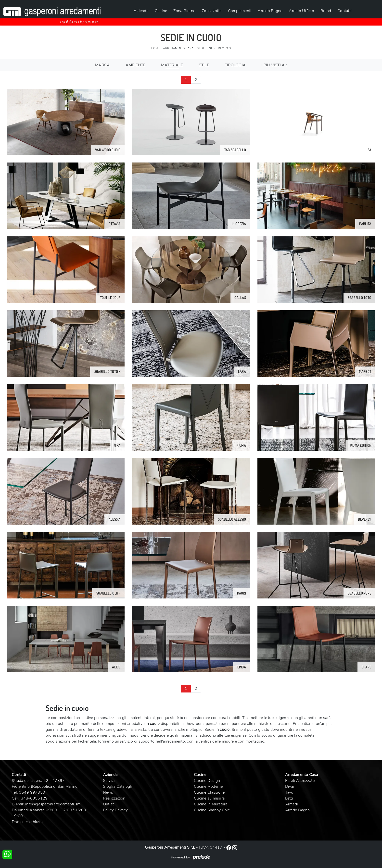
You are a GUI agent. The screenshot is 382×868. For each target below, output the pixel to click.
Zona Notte (212, 11)
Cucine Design (207, 781)
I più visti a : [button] (274, 65)
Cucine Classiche (209, 792)
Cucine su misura (209, 798)
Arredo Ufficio (301, 11)
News (108, 792)
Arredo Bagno (270, 11)
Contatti (344, 11)
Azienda (141, 11)
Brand (326, 11)
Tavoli (290, 792)
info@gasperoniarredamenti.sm (53, 804)
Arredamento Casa (178, 48)
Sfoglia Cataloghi (118, 787)
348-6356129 (34, 798)
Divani (291, 787)
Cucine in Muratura (211, 804)
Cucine (161, 11)
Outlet (108, 804)
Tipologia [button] (235, 65)
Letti (289, 798)
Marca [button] (102, 65)
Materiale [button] (172, 65)
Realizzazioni (115, 798)
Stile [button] (204, 65)
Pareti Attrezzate (300, 781)
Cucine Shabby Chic (212, 810)
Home (155, 48)
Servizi (109, 781)
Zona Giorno (184, 11)
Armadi (292, 804)
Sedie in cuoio (220, 48)
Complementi (240, 11)
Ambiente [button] (135, 65)
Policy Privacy (115, 810)
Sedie (201, 48)
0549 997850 (32, 792)
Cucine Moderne (208, 787)
